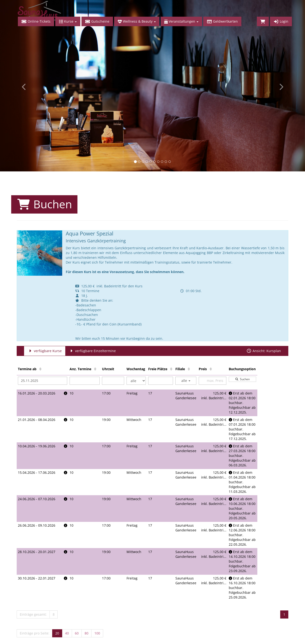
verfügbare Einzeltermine (92, 351)
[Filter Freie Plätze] (161, 381)
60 (77, 633)
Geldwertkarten (222, 21)
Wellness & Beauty (137, 21)
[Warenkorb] (263, 21)
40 (67, 633)
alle (186, 381)
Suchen (242, 379)
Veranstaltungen (181, 21)
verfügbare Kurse (45, 351)
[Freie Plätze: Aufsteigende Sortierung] (171, 369)
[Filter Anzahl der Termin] (85, 381)
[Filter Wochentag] (136, 381)
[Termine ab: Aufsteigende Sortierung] (40, 369)
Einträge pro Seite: (35, 633)
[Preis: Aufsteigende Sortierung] (211, 369)
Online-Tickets (36, 21)
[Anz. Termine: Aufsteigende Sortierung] (95, 369)
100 (97, 633)
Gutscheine (97, 21)
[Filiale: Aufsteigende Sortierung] (189, 369)
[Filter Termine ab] (43, 381)
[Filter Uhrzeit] (113, 381)
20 (57, 633)
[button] (23, 86)
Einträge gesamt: (33, 614)
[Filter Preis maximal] (212, 381)
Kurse (68, 21)
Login (281, 21)
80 (86, 633)
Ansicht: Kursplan (264, 351)
